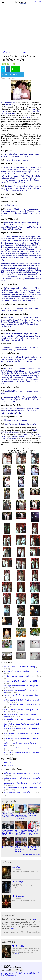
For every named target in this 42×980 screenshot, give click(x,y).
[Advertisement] (21, 28)
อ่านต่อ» (34, 919)
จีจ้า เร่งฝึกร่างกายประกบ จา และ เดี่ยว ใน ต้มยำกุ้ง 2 (22, 705)
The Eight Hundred (21, 946)
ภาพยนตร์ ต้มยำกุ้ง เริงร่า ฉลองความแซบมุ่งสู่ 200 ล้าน (22, 738)
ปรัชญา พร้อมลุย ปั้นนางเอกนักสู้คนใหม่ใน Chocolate (22, 734)
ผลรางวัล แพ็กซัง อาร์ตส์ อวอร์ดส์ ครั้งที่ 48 (18, 793)
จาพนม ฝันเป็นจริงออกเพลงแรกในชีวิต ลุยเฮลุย (20, 667)
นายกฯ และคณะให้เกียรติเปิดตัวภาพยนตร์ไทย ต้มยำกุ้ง (22, 753)
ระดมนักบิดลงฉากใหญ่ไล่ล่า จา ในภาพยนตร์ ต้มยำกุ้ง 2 (23, 695)
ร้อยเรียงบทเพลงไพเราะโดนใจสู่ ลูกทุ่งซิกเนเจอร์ (20, 676)
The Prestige (18, 881)
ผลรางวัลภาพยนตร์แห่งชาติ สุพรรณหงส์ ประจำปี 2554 (22, 788)
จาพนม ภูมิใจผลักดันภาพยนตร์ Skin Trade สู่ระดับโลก (22, 686)
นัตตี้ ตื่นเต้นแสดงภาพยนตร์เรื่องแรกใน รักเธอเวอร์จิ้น (22, 773)
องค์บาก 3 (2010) (10, 765)
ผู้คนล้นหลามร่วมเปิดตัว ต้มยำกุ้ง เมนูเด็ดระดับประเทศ (22, 748)
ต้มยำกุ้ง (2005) (9, 763)
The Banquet (18, 896)
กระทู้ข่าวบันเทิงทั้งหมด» (32, 854)
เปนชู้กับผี (16, 867)
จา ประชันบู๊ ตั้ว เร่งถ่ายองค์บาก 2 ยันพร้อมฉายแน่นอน (22, 719)
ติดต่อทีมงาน (12, 975)
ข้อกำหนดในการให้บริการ (27, 973)
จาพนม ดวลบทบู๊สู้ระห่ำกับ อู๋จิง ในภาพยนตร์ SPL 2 (21, 681)
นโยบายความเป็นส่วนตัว (9, 973)
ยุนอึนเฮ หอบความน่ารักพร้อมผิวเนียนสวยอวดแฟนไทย (22, 778)
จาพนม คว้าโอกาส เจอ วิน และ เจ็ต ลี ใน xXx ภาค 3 (21, 671)
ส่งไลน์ (15, 69)
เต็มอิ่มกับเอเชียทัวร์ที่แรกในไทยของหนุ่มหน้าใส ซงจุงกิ (22, 783)
